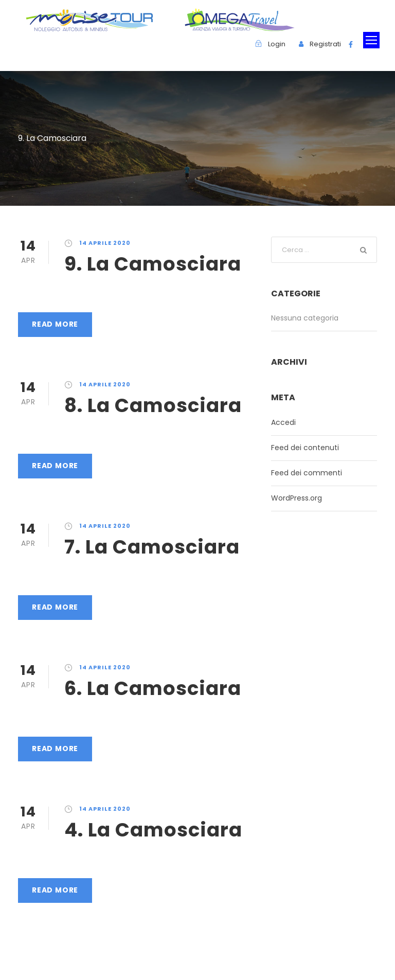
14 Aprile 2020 (105, 243)
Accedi (283, 422)
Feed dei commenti (307, 473)
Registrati (325, 44)
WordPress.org (297, 498)
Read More (55, 324)
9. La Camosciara (153, 264)
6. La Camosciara (153, 688)
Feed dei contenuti (305, 448)
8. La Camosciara (153, 405)
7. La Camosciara (152, 547)
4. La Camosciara (153, 830)
